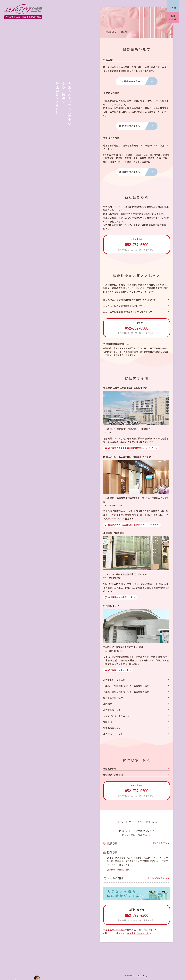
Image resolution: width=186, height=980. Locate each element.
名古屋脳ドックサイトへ (119, 670)
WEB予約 (173, 19)
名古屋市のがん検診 (115, 929)
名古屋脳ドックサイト (138, 933)
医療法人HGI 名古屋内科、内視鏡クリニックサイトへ (133, 525)
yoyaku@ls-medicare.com (118, 870)
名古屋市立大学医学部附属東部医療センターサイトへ (133, 448)
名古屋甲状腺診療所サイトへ (121, 597)
